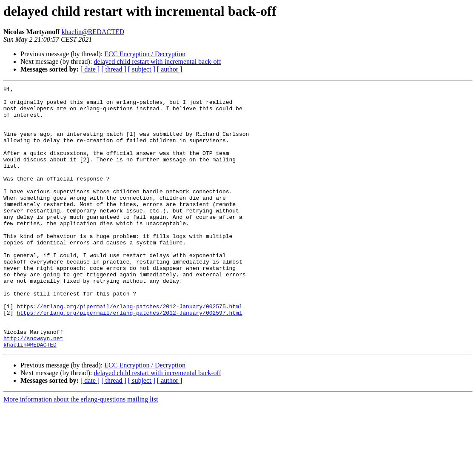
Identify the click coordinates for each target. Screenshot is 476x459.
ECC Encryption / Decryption (145, 54)
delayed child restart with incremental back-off (157, 62)
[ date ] (90, 69)
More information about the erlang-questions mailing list (81, 452)
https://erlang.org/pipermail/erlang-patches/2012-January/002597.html (129, 359)
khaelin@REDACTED (93, 32)
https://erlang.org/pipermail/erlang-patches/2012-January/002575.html (129, 351)
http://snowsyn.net (33, 389)
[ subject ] (142, 69)
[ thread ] (114, 69)
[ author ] (170, 69)
